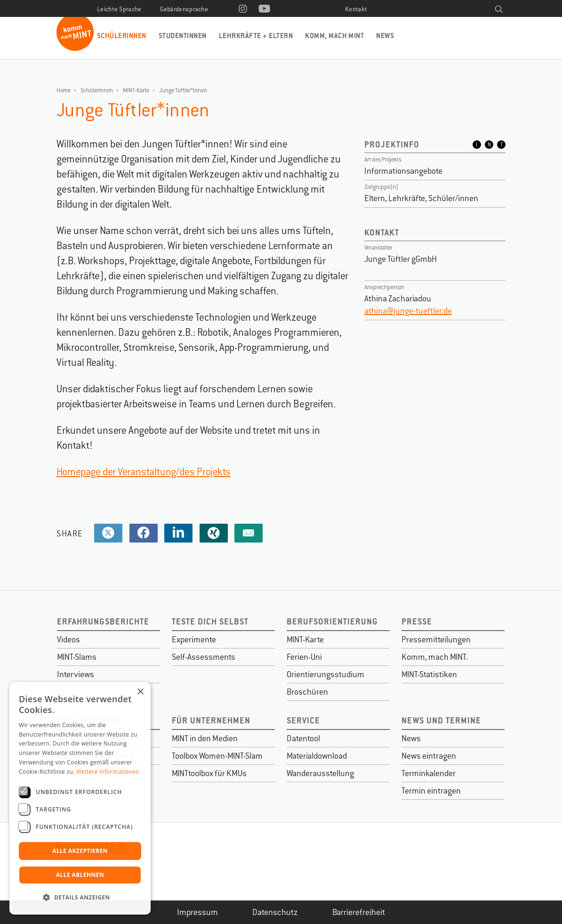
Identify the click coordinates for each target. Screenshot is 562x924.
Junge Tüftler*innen (183, 90)
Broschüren (307, 692)
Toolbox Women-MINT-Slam (217, 756)
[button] (80, 898)
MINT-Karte (136, 90)
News (385, 36)
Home (64, 90)
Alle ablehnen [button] (80, 875)
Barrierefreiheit (359, 912)
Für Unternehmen (211, 720)
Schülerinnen (122, 36)
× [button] (140, 692)
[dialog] (80, 798)
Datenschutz (275, 912)
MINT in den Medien (205, 738)
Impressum (197, 912)
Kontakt (356, 9)
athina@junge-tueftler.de (408, 311)
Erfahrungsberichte (103, 621)
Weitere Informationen (108, 772)
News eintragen (429, 756)
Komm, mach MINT (334, 36)
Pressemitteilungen (436, 640)
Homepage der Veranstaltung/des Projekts (144, 472)
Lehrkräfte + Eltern (256, 36)
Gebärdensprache (184, 9)
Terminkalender (429, 773)
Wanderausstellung (320, 773)
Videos (68, 640)
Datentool (303, 738)
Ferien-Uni (304, 657)
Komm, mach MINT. (435, 657)
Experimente (194, 640)
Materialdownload (317, 756)
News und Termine (441, 720)
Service (303, 720)
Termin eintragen (431, 791)
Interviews (76, 674)
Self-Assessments (204, 657)
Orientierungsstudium (325, 674)
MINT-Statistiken (429, 674)
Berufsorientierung (332, 621)
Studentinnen (183, 36)
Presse (417, 621)
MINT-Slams (77, 657)
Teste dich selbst (210, 621)
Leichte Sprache (119, 9)
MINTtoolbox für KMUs (209, 773)
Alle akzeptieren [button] (80, 851)
